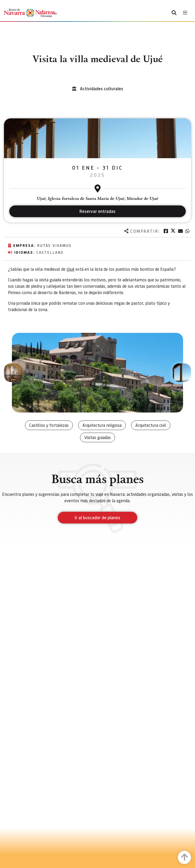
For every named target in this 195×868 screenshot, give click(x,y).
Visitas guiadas (97, 437)
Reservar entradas (97, 211)
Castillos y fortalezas (49, 425)
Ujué (70, 269)
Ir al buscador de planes (97, 517)
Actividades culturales (102, 89)
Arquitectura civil (151, 425)
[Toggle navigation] (185, 13)
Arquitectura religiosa (102, 425)
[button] (13, 373)
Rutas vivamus (54, 245)
